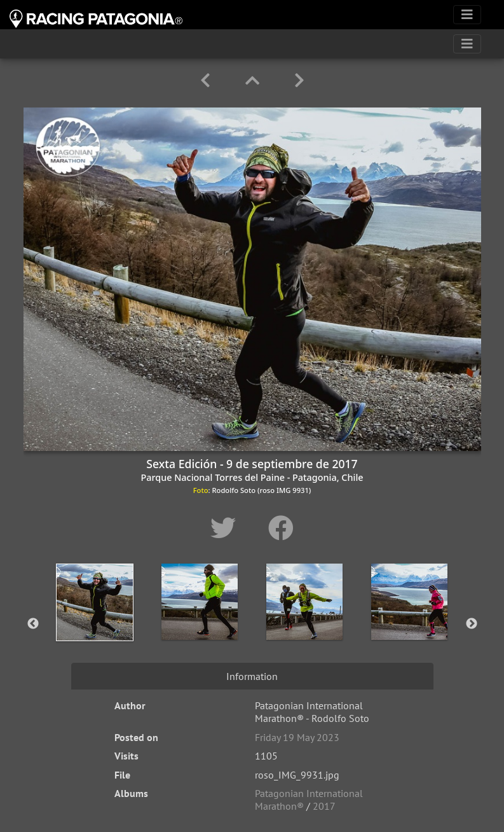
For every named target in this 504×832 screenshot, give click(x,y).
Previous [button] (33, 624)
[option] (95, 621)
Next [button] (472, 624)
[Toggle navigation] (467, 15)
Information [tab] (252, 676)
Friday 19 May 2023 (297, 737)
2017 (324, 806)
